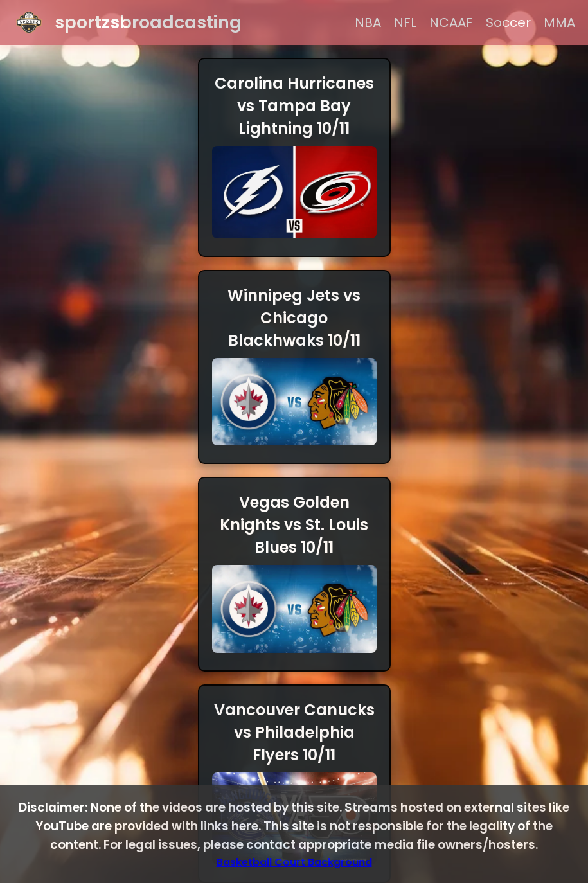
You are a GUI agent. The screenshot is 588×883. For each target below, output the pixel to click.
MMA (559, 22)
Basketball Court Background (294, 862)
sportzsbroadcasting (148, 22)
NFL (405, 22)
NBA (368, 22)
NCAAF (451, 22)
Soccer (508, 22)
